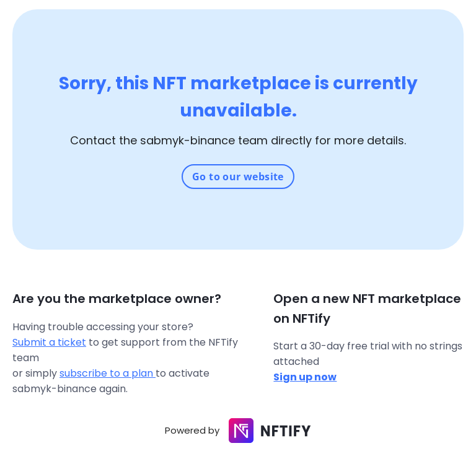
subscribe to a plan (108, 373)
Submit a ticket (49, 342)
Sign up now (305, 377)
